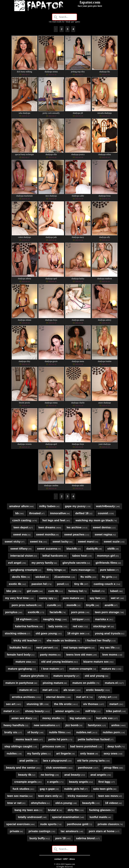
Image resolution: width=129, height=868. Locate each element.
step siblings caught (18, 746)
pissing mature (53, 683)
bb (17, 513)
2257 (65, 859)
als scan (69, 690)
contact (58, 859)
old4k (111, 549)
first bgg (104, 782)
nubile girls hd (74, 789)
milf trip (91, 711)
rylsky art (105, 697)
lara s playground (55, 761)
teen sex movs (108, 796)
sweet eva (20, 535)
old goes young (46, 633)
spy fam (95, 598)
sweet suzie (112, 542)
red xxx (78, 626)
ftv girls (107, 577)
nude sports (48, 824)
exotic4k (33, 612)
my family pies (37, 754)
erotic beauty (95, 690)
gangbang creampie (24, 570)
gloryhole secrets (74, 563)
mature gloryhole (32, 676)
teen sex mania (17, 796)
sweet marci (86, 542)
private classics (108, 824)
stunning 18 (35, 704)
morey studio (51, 718)
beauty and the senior (21, 768)
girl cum (32, 591)
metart (114, 704)
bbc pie (11, 591)
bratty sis (11, 732)
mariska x (102, 619)
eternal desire (56, 697)
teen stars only (48, 796)
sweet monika (46, 535)
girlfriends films (106, 563)
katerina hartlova (27, 626)
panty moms (48, 655)
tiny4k (90, 605)
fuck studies (21, 789)
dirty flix (73, 810)
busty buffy (37, 838)
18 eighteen (24, 619)
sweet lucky (61, 542)
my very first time (17, 598)
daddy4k (92, 549)
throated (35, 513)
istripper (78, 619)
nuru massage (81, 570)
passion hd (39, 584)
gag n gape (47, 789)
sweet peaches (74, 535)
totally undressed (30, 817)
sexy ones (111, 754)
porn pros (78, 612)
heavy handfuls (14, 725)
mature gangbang (20, 669)
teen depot (21, 527)
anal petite (26, 761)
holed (96, 591)
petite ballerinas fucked (94, 739)
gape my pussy (75, 506)
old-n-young (64, 803)
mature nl (26, 690)
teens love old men (79, 655)
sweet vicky (13, 542)
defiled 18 (82, 513)
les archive (74, 527)
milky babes (47, 506)
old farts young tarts (91, 761)
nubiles (12, 754)
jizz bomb (72, 725)
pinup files (111, 768)
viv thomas (91, 704)
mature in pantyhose (19, 683)
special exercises (18, 824)
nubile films (57, 732)
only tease (87, 754)
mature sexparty (64, 676)
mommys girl (106, 556)
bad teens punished (84, 746)
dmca (72, 859)
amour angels (65, 711)
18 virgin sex (76, 633)
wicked (40, 577)
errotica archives (23, 697)
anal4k (109, 605)
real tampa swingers (77, 648)
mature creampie (81, 669)
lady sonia (55, 626)
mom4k (72, 605)
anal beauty (72, 775)
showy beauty (34, 711)
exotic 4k (15, 584)
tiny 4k (79, 584)
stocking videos (15, 633)
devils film (19, 577)
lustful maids (98, 817)
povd (60, 584)
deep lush (114, 746)
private (14, 831)
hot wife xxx (104, 718)
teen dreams (47, 527)
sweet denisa (102, 527)
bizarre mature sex (96, 662)
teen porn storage (107, 612)
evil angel (15, 563)
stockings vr (102, 626)
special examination (66, 817)
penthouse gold (78, 824)
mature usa (23, 662)
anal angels (98, 775)
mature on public (84, 683)
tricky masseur (78, 796)
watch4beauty (105, 506)
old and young (95, 676)
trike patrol (113, 711)
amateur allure (19, 506)
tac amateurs (69, 831)
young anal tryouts (108, 633)
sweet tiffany (19, 549)
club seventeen (56, 768)
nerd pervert (45, 648)
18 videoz (112, 803)
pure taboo (107, 570)
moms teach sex (27, 739)
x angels (53, 782)
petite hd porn (58, 739)
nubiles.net (84, 732)
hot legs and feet (54, 520)
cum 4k (53, 591)
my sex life (107, 648)
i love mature (50, 669)
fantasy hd (76, 591)
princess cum (52, 746)
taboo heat (79, 556)
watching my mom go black (94, 520)
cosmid (103, 513)
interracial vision (22, 556)
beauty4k (89, 803)
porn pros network (24, 605)
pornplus (11, 612)
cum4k (52, 605)
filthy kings (54, 570)
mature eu (108, 669)
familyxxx (94, 725)
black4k (72, 549)
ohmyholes (38, 803)
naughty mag (52, 619)
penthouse (85, 768)
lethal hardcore (53, 556)
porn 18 (60, 838)
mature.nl (111, 683)
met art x (82, 697)
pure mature (71, 598)
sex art (11, 704)
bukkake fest (18, 648)
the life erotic (63, 704)
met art (47, 690)
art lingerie (64, 754)
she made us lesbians (61, 640)
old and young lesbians (57, 662)
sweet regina (103, 535)
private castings (39, 831)
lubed (114, 591)
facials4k (56, 612)
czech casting (22, 520)
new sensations (44, 725)
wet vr (115, 598)
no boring (47, 775)
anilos (115, 725)
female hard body (19, 655)
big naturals (78, 718)
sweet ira (36, 542)
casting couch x (104, 584)
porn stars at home (102, 831)
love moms (110, 655)
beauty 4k (25, 775)
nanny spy (46, 598)
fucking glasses (100, 810)
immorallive (58, 513)
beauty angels (78, 782)
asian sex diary (22, 718)
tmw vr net (14, 803)
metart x (9, 711)
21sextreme (62, 577)
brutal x (53, 810)
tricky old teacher (25, 640)
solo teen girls (103, 789)
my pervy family (42, 563)
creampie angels (25, 782)
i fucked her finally (98, 640)
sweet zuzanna (47, 549)
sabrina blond (85, 838)
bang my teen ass (27, 810)
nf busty (33, 732)
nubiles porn (111, 732)
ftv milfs (86, 577)
